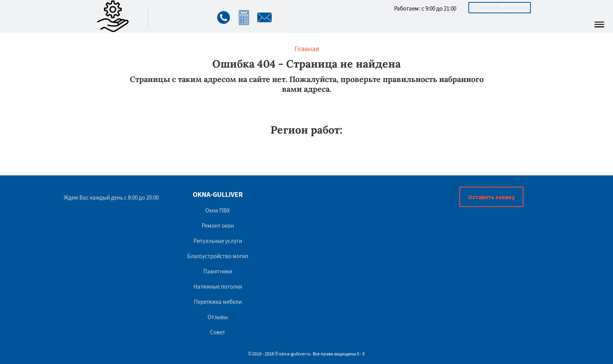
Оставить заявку (500, 8)
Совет (218, 332)
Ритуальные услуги (218, 241)
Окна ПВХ (218, 210)
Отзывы (218, 317)
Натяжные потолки (218, 286)
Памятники (218, 271)
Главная (307, 49)
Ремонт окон (218, 226)
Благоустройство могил (218, 256)
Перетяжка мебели (218, 302)
